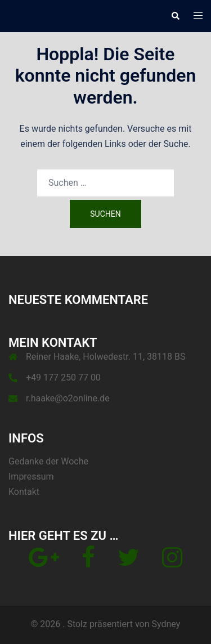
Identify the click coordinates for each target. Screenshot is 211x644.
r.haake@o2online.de (68, 398)
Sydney (166, 624)
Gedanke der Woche (48, 461)
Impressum (31, 477)
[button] (175, 16)
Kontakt (24, 492)
